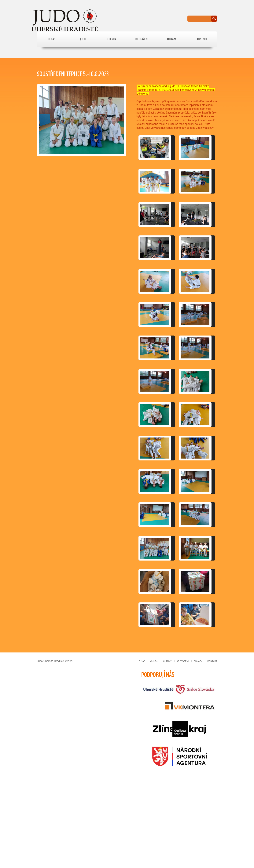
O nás (52, 39)
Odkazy (172, 39)
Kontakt (202, 39)
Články (112, 39)
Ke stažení (142, 39)
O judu (82, 39)
